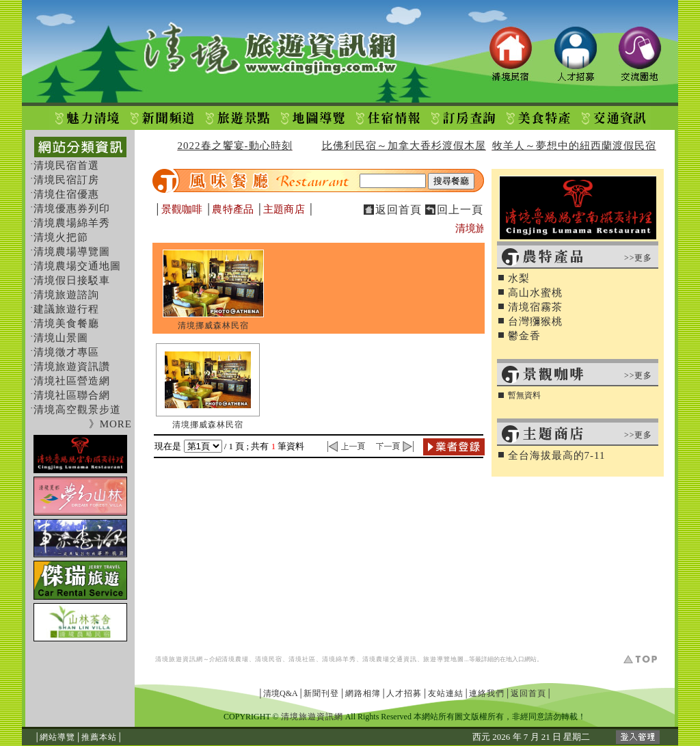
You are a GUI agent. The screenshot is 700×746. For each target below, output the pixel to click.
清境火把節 (61, 237)
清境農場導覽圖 (72, 252)
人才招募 (404, 693)
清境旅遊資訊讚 (72, 367)
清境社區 (302, 659)
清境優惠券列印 (72, 209)
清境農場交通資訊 (390, 659)
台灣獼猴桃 (535, 321)
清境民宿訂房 (66, 180)
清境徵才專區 (66, 352)
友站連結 (446, 693)
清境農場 (235, 659)
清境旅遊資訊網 (179, 659)
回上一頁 (460, 210)
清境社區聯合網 (72, 395)
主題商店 (284, 209)
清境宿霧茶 (535, 307)
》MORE (110, 424)
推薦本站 (99, 737)
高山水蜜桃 (535, 293)
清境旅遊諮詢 (66, 295)
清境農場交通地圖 (77, 266)
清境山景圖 (61, 338)
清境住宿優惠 (66, 194)
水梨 (519, 278)
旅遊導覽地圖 (444, 659)
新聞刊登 (321, 693)
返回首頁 (399, 210)
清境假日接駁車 (72, 280)
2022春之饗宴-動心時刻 (235, 146)
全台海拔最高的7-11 (557, 455)
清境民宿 (269, 659)
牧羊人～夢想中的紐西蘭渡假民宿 (574, 146)
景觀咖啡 (182, 209)
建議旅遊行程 (66, 309)
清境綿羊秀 (339, 659)
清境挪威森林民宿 (213, 325)
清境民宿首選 (66, 165)
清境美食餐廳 (66, 323)
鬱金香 (524, 336)
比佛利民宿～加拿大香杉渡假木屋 (404, 146)
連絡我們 (487, 693)
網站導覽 (57, 737)
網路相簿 (363, 693)
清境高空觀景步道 (77, 410)
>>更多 (638, 258)
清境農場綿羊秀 (72, 223)
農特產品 (232, 209)
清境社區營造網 (72, 381)
